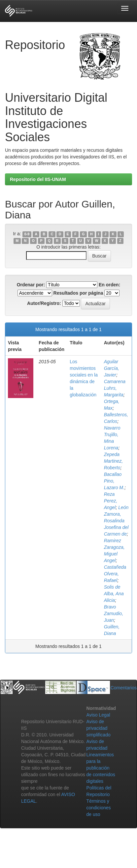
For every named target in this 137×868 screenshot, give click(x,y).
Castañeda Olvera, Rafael (115, 574)
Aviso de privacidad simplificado (99, 728)
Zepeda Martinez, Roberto (114, 461)
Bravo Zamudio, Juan (114, 613)
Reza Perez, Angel (111, 501)
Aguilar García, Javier (112, 368)
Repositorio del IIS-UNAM (38, 179)
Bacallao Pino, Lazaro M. (114, 481)
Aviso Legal (98, 715)
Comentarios (124, 688)
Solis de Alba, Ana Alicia (114, 594)
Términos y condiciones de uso (99, 808)
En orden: (109, 285)
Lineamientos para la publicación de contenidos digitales (101, 768)
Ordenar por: (31, 285)
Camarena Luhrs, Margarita (115, 388)
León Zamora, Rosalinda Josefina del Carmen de (116, 521)
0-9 (27, 234)
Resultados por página (78, 293)
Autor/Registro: (44, 303)
